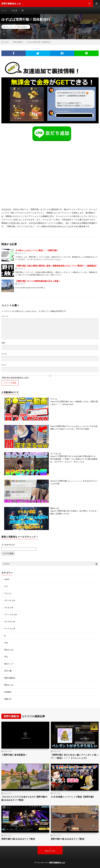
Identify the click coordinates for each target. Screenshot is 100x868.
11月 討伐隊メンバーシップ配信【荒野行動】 (73, 797)
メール (4, 354)
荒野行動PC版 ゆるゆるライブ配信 (18, 839)
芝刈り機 (8, 671)
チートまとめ (10, 628)
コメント (5, 316)
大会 (6, 643)
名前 (3, 343)
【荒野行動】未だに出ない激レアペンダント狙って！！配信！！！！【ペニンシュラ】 (75, 756)
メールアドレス (8, 545)
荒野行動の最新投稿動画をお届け (50, 377)
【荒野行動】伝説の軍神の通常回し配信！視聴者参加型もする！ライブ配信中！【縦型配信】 (56, 266)
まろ (6, 586)
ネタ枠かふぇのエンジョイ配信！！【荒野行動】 (37, 250)
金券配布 (8, 692)
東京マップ (9, 664)
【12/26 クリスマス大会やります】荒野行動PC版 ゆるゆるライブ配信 (25, 798)
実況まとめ (9, 650)
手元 (6, 657)
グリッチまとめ (11, 614)
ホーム (4, 11)
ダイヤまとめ (56, 454)
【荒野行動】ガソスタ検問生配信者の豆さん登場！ (38, 281)
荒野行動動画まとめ (57, 862)
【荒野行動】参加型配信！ (14, 755)
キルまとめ (9, 607)
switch (7, 579)
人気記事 (14, 11)
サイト (4, 365)
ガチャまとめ (10, 600)
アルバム (54, 399)
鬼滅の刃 (8, 699)
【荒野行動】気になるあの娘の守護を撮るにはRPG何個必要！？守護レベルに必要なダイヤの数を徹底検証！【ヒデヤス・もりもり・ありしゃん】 (74, 459)
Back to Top (50, 851)
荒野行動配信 (22, 27)
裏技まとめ (55, 508)
